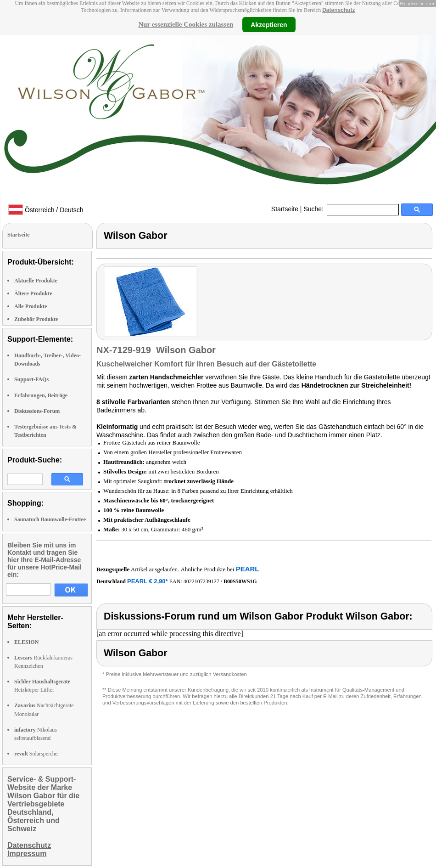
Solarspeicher (37, 754)
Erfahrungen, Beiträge (41, 395)
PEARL (248, 569)
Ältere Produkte (33, 293)
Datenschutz (338, 10)
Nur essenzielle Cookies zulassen (186, 24)
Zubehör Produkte (36, 319)
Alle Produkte (31, 306)
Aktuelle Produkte (36, 281)
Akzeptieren (269, 24)
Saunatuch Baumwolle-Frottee (50, 519)
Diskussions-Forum (37, 411)
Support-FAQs (31, 379)
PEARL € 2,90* (148, 581)
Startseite (285, 209)
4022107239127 (201, 581)
